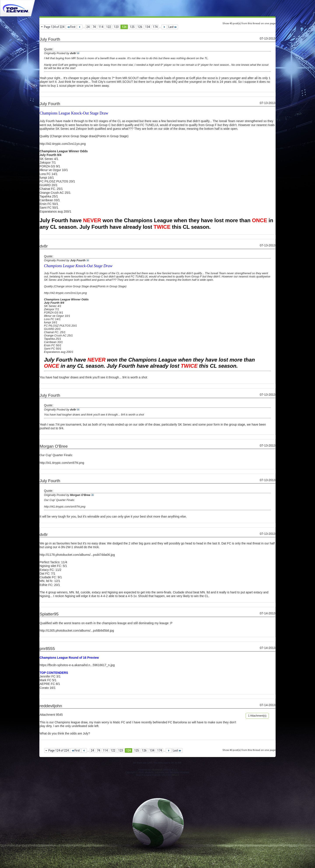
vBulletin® (157, 770)
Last (173, 27)
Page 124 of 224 (54, 27)
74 (94, 27)
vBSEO (175, 775)
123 (116, 27)
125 (132, 27)
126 (140, 27)
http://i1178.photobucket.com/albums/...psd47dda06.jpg (77, 555)
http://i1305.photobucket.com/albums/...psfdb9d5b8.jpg (77, 631)
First (71, 27)
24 (88, 27)
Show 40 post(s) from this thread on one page (249, 23)
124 (124, 27)
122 (109, 27)
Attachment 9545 (51, 715)
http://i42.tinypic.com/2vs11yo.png (63, 144)
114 (101, 27)
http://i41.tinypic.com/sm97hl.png (62, 463)
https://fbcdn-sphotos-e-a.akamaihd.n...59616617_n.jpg (77, 665)
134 (148, 27)
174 (155, 27)
